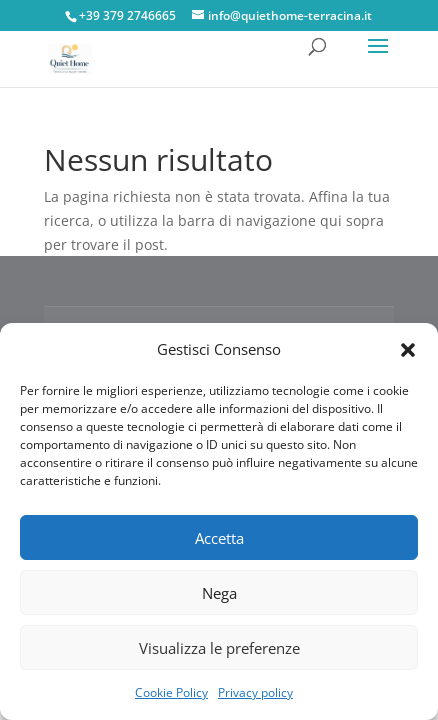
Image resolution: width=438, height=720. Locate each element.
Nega (219, 593)
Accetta (219, 538)
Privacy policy (255, 692)
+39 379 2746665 (127, 15)
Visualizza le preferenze (219, 648)
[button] (408, 350)
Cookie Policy (171, 692)
